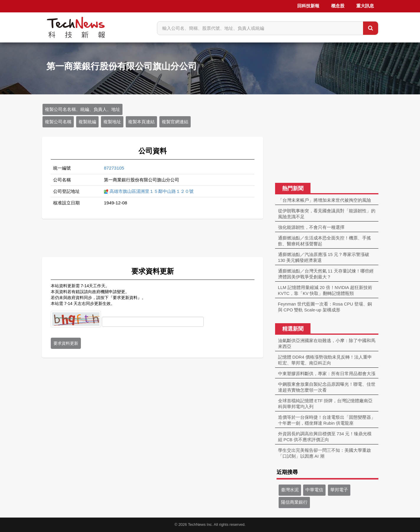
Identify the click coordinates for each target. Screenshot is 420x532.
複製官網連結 (175, 122)
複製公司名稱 (58, 122)
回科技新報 (308, 6)
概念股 (338, 6)
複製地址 (112, 122)
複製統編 (87, 122)
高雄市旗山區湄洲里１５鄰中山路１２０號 (152, 191)
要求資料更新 (66, 343)
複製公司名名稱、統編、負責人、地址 (82, 109)
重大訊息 (365, 6)
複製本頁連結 (141, 122)
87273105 (114, 168)
